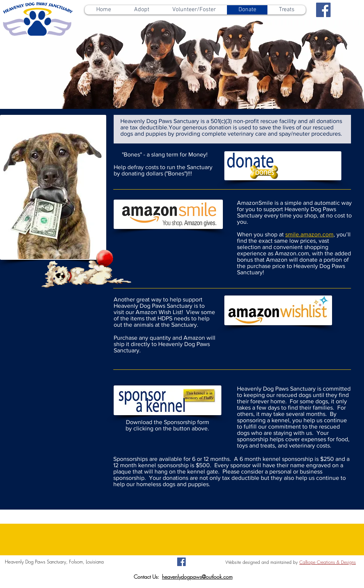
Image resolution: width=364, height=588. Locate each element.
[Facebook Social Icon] (323, 10)
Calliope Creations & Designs (328, 562)
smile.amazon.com (309, 234)
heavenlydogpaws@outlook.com (197, 577)
